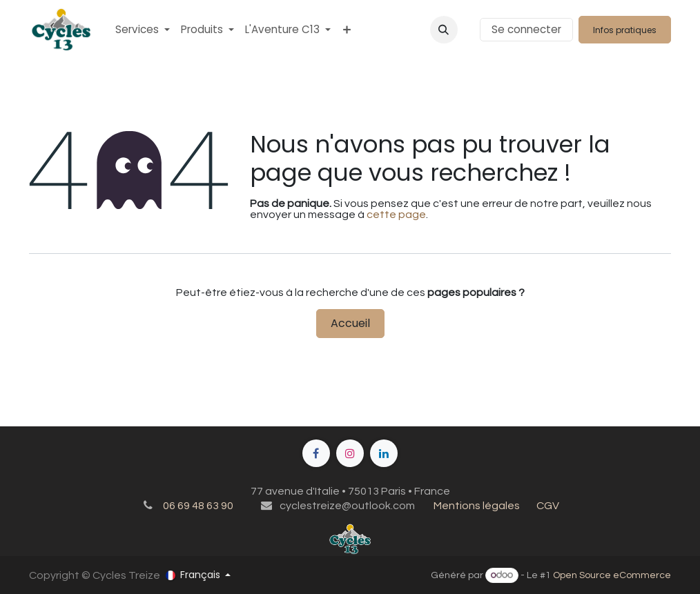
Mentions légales (477, 506)
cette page (396, 215)
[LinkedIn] (384, 453)
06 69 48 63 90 (198, 506)
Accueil (350, 323)
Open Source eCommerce (612, 575)
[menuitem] (143, 29)
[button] (444, 30)
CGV (548, 506)
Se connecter (526, 29)
